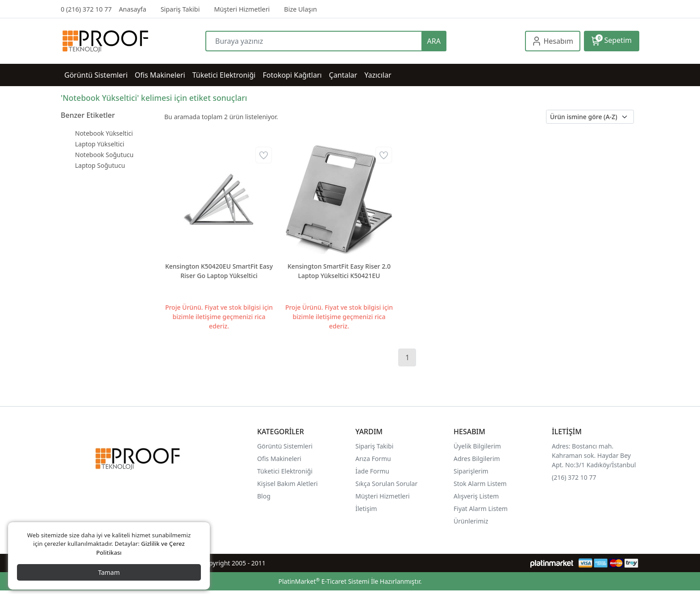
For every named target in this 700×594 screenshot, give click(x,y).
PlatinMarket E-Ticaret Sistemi (324, 581)
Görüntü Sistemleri (285, 446)
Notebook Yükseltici (104, 133)
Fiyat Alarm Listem (481, 509)
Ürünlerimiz (471, 521)
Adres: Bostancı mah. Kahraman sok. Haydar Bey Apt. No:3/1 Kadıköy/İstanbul (594, 455)
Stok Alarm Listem (480, 484)
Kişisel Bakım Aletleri (287, 484)
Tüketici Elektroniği (285, 471)
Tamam (109, 572)
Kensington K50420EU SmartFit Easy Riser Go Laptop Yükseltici (219, 271)
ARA (434, 41)
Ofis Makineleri (279, 459)
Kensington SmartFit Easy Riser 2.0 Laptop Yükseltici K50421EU (339, 271)
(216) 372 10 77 (574, 477)
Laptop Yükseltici (100, 144)
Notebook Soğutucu (104, 155)
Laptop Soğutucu (100, 165)
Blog (264, 496)
